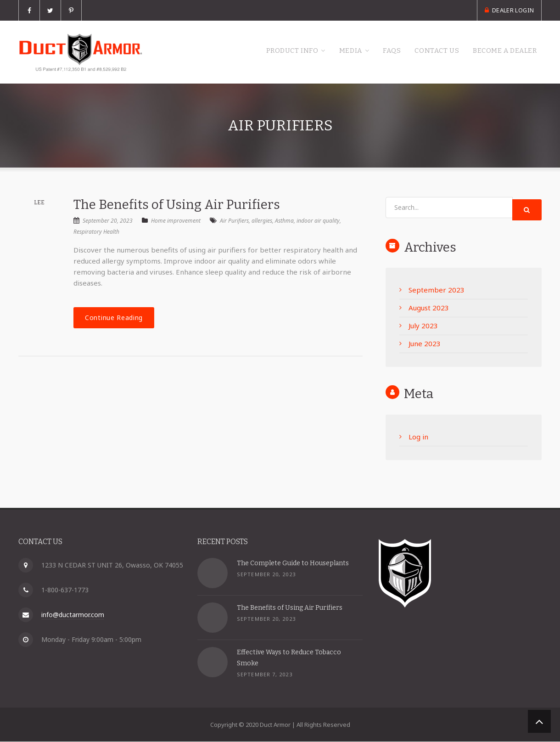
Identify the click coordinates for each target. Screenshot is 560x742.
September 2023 (437, 291)
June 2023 (425, 344)
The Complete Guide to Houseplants (293, 564)
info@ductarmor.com (73, 615)
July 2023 (423, 326)
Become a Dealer (500, 52)
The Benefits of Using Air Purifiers (177, 205)
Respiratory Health (96, 233)
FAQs (375, 52)
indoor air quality (318, 222)
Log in (418, 438)
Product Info (263, 52)
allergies (262, 222)
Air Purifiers (234, 222)
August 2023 (429, 309)
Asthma (284, 222)
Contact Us (425, 52)
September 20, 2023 (103, 222)
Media (328, 52)
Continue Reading (114, 318)
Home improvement (176, 222)
